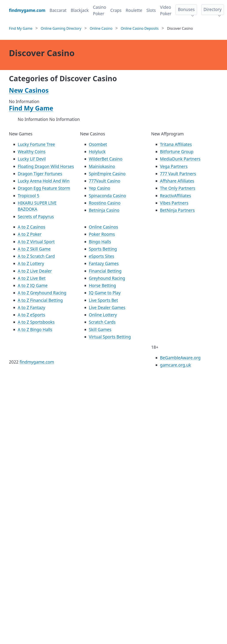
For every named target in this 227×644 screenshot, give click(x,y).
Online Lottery (103, 315)
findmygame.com (37, 362)
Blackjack (80, 10)
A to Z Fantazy (32, 308)
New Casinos (29, 90)
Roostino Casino (105, 203)
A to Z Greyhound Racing (42, 293)
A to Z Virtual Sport (36, 242)
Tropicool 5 (29, 196)
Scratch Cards (102, 322)
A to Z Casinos (32, 227)
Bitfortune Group (177, 152)
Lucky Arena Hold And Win (44, 181)
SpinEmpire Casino (107, 174)
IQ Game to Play (105, 293)
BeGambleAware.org (180, 358)
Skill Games (100, 330)
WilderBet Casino (106, 159)
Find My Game (31, 108)
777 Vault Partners (178, 174)
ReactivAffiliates (176, 196)
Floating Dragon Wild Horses (46, 166)
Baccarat (58, 10)
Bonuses (186, 9)
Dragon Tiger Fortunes (40, 174)
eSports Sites (102, 256)
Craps (116, 10)
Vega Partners (174, 166)
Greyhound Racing (107, 278)
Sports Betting (103, 249)
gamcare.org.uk (176, 365)
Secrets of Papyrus (36, 217)
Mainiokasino (102, 166)
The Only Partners (178, 188)
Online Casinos (104, 227)
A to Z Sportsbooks (36, 322)
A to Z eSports (31, 315)
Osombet (98, 144)
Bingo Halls (100, 242)
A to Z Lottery (31, 264)
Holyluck (97, 152)
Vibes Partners (174, 203)
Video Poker (166, 10)
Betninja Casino (104, 210)
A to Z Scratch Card (36, 256)
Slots (151, 10)
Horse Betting (102, 286)
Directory (212, 9)
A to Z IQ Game (33, 286)
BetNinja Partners (177, 210)
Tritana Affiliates (176, 144)
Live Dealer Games (107, 308)
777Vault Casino (105, 181)
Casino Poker (100, 10)
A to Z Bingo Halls (35, 330)
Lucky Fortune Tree (36, 144)
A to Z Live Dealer (35, 271)
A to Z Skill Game (34, 249)
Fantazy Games (104, 264)
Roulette (134, 10)
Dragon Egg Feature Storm (44, 188)
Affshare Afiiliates (177, 181)
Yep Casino (100, 188)
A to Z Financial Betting (40, 300)
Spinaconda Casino (108, 196)
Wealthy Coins (32, 152)
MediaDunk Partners (180, 159)
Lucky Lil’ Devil (32, 159)
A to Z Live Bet (32, 278)
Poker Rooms (102, 234)
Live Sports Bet (103, 300)
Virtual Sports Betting (110, 337)
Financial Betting (105, 271)
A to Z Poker (30, 234)
